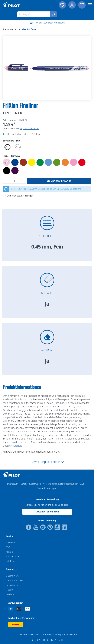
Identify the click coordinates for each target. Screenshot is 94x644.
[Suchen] (53, 14)
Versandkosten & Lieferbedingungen (61, 484)
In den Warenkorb (59, 181)
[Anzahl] (14, 181)
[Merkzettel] (62, 5)
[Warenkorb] (82, 5)
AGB (82, 484)
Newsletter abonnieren (47, 512)
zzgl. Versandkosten (29, 128)
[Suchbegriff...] (34, 14)
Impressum (13, 484)
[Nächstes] (89, 68)
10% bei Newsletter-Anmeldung (49, 23)
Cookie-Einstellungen (47, 488)
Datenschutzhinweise (31, 484)
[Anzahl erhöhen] (23, 181)
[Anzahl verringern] (6, 181)
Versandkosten (69, 635)
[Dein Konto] (72, 5)
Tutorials (17, 446)
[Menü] (90, 5)
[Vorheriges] (5, 68)
